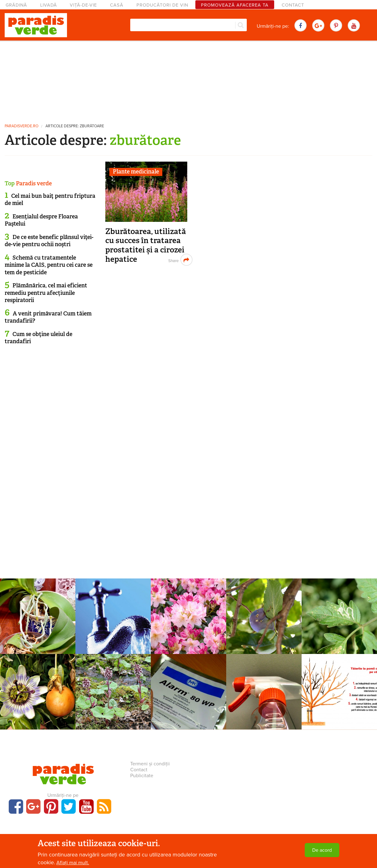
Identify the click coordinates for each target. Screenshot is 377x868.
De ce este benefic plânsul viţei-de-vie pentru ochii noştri (49, 241)
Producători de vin (162, 5)
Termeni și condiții (150, 764)
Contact (293, 5)
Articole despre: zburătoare (75, 126)
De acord (322, 850)
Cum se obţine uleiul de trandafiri (38, 338)
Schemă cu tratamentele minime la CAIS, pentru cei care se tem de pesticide (49, 265)
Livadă (49, 5)
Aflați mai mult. (73, 863)
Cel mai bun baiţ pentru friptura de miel (50, 200)
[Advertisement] (188, 80)
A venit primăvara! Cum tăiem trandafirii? (48, 317)
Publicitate (142, 776)
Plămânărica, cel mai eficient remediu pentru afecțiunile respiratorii (46, 293)
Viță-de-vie (83, 5)
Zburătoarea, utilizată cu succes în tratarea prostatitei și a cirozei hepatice (146, 245)
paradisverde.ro (21, 126)
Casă (117, 5)
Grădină (16, 5)
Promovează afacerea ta (235, 5)
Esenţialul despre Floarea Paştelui (41, 220)
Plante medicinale (136, 172)
